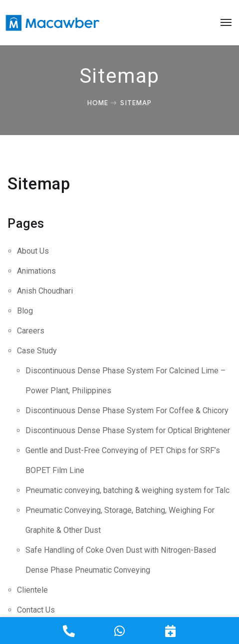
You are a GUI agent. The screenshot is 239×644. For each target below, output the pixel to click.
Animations (36, 271)
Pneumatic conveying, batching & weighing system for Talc (127, 490)
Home (98, 103)
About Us (33, 251)
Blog (25, 311)
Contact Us (36, 610)
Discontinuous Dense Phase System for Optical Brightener (128, 430)
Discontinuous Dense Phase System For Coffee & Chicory (127, 410)
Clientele (32, 590)
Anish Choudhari (45, 291)
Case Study (37, 351)
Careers (31, 331)
